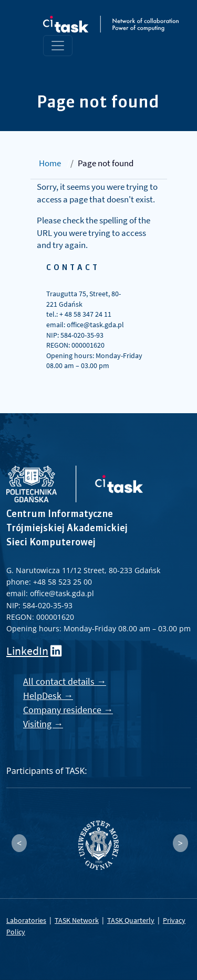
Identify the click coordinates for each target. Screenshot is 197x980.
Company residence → (68, 710)
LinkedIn (27, 651)
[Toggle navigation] (58, 46)
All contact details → (65, 681)
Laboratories (26, 920)
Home (50, 163)
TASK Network (77, 920)
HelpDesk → (48, 696)
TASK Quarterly (131, 920)
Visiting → (43, 724)
